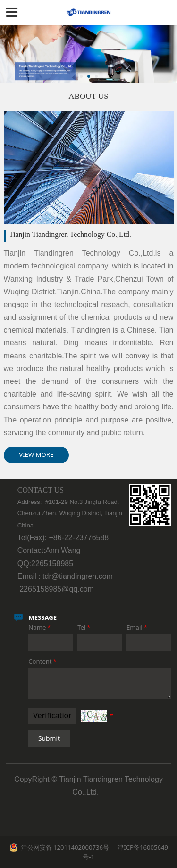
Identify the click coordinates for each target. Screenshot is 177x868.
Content (43, 661)
